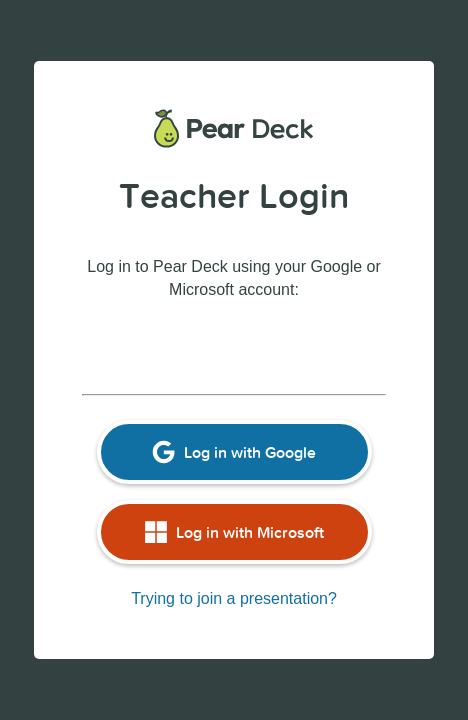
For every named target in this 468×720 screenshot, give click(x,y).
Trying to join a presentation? (234, 598)
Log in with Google (234, 452)
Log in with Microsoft (234, 532)
